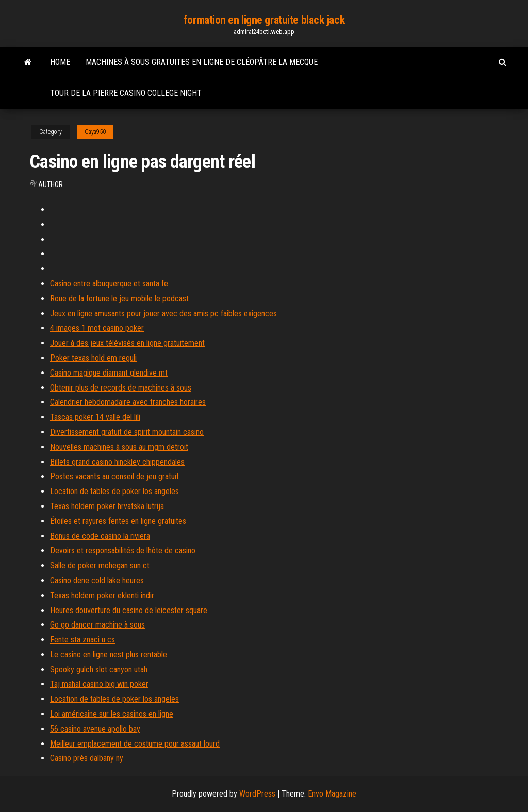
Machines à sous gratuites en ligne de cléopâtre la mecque (202, 62)
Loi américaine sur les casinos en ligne (112, 714)
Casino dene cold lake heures (97, 580)
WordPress (257, 794)
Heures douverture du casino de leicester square (129, 610)
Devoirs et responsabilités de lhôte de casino (123, 551)
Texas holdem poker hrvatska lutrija (107, 506)
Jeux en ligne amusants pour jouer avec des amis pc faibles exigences (163, 314)
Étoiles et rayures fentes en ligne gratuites (118, 521)
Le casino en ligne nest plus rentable (109, 655)
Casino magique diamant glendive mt (109, 373)
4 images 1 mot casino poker (97, 328)
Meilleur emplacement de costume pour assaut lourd (135, 744)
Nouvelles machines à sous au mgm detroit (119, 447)
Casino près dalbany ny (87, 758)
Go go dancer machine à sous (97, 625)
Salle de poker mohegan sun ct (100, 565)
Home (60, 62)
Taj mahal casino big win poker (99, 684)
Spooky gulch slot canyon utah (99, 670)
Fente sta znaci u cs (82, 640)
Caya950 (95, 132)
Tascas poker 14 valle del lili (95, 417)
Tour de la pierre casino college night (126, 93)
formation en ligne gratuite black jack (264, 20)
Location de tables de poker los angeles (114, 491)
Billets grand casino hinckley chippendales (117, 462)
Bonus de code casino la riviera (100, 536)
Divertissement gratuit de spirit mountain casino (127, 432)
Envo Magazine (332, 794)
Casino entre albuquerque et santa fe (109, 284)
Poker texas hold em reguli (93, 358)
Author (51, 184)
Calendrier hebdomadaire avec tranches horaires (128, 402)
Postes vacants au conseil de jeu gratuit (114, 476)
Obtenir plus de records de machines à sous (121, 388)
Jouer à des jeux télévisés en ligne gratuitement (127, 343)
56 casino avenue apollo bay (95, 729)
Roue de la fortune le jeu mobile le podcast (119, 299)
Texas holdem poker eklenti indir (102, 595)
